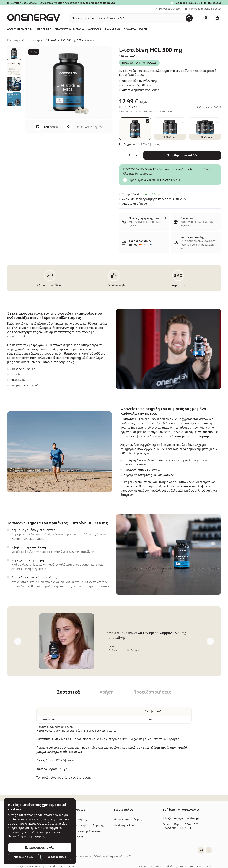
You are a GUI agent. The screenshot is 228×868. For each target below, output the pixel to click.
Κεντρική (12, 40)
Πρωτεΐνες (44, 29)
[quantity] (130, 155)
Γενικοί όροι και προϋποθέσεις (83, 831)
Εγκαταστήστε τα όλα (40, 847)
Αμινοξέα (95, 29)
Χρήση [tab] (107, 692)
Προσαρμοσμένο (56, 857)
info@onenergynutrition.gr (203, 9)
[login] (206, 18)
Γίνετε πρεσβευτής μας (128, 820)
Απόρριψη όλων (23, 857)
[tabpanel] (114, 739)
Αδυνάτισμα (113, 29)
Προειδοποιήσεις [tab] (152, 692)
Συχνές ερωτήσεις (168, 9)
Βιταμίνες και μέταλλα (70, 29)
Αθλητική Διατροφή (20, 29)
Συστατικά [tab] (69, 692)
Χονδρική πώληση (125, 825)
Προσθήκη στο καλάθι (182, 155)
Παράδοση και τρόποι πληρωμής (85, 825)
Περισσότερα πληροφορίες (26, 836)
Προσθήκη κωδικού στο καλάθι (198, 3)
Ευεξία (143, 29)
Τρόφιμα (130, 29)
